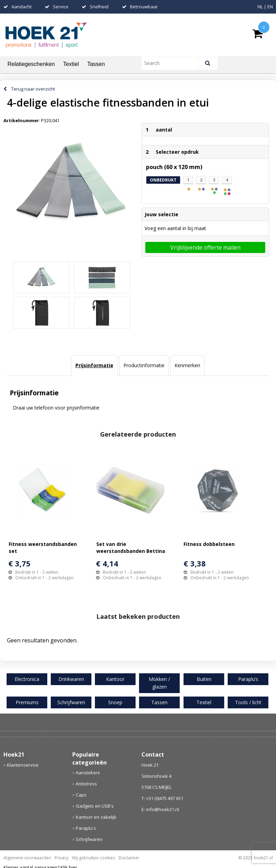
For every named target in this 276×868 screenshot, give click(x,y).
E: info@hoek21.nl (160, 809)
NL (260, 7)
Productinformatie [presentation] (144, 365)
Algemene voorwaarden (27, 858)
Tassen (96, 64)
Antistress (86, 784)
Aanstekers (88, 773)
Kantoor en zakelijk (96, 817)
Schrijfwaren (89, 839)
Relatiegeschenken (31, 64)
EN (270, 7)
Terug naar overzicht (33, 89)
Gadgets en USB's (95, 806)
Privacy (62, 858)
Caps (81, 795)
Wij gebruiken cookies (94, 858)
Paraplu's (86, 828)
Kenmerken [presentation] (187, 365)
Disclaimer (129, 858)
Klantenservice (23, 765)
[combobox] (173, 63)
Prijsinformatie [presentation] (94, 365)
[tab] (94, 365)
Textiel (71, 64)
